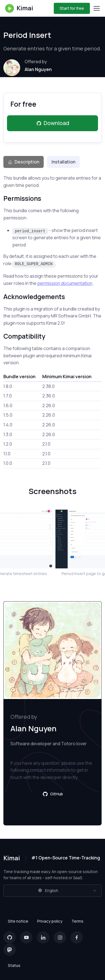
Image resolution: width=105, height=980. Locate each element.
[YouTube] (26, 937)
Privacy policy (50, 921)
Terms (77, 921)
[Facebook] (77, 937)
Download (53, 123)
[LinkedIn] (43, 937)
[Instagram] (60, 937)
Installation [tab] (63, 162)
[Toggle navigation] (96, 8)
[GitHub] (10, 937)
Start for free (72, 8)
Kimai (19, 8)
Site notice (18, 921)
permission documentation (65, 283)
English (48, 890)
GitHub (53, 794)
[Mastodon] (10, 950)
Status (14, 965)
